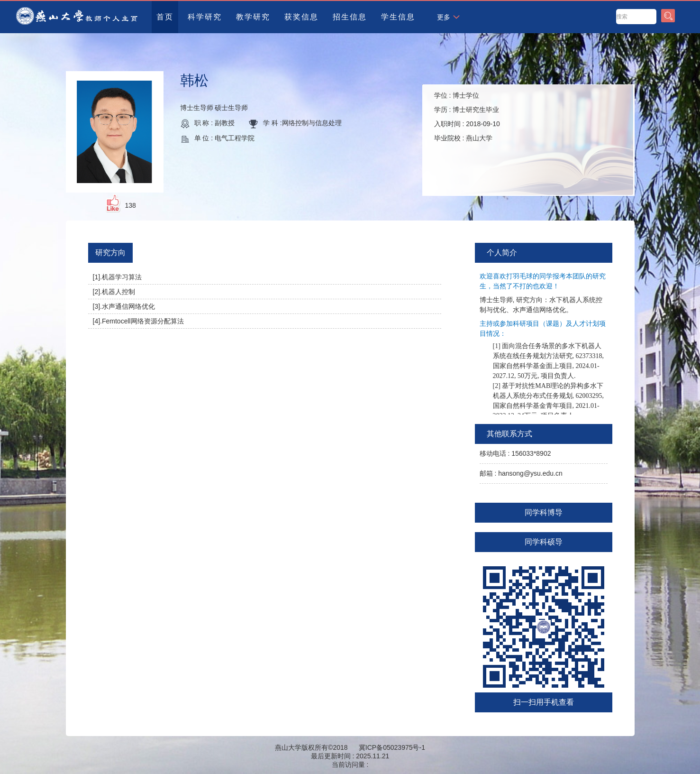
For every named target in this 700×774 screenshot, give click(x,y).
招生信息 (350, 17)
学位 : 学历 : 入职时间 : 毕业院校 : (467, 117)
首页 (165, 17)
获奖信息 (301, 17)
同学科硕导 (544, 542)
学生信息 (398, 17)
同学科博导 (544, 512)
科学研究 (205, 17)
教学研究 (253, 17)
